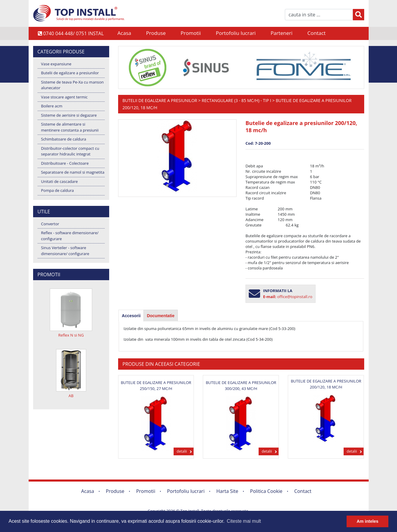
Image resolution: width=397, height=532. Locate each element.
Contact (317, 33)
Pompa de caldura (58, 190)
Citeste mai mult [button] (244, 521)
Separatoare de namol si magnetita (73, 172)
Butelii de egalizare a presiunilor (70, 73)
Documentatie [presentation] (161, 316)
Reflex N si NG (71, 335)
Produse (156, 33)
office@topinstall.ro (295, 297)
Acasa (124, 33)
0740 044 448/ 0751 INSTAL (71, 33)
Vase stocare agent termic (64, 97)
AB (71, 396)
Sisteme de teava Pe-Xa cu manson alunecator (72, 85)
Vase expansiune (56, 64)
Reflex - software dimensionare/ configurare (70, 236)
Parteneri (281, 33)
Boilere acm (52, 106)
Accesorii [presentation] (131, 316)
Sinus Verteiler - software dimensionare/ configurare (65, 251)
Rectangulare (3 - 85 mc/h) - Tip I (236, 100)
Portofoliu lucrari (236, 33)
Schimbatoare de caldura (64, 139)
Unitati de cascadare (60, 181)
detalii (182, 451)
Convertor (50, 224)
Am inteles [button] (368, 521)
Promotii (191, 33)
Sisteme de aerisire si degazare (69, 115)
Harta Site (227, 491)
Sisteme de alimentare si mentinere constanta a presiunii (70, 127)
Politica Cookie (266, 491)
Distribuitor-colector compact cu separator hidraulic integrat (70, 151)
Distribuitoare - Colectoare (65, 163)
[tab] (131, 316)
